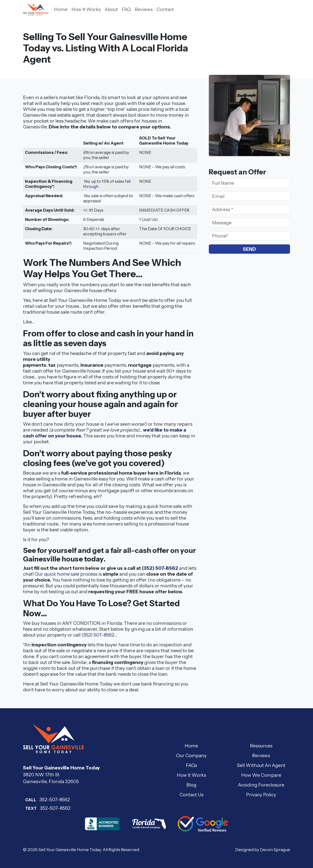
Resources (261, 746)
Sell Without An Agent (261, 765)
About (111, 9)
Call (31, 800)
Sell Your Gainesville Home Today (70, 850)
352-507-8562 (46, 799)
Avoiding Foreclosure (261, 785)
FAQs (191, 765)
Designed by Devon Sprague (263, 850)
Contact (165, 9)
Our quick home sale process (66, 574)
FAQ (126, 9)
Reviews (144, 9)
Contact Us (191, 795)
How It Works (86, 9)
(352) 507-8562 (160, 568)
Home (61, 9)
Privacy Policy (261, 795)
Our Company (191, 755)
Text (31, 808)
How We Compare (261, 775)
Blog (191, 785)
